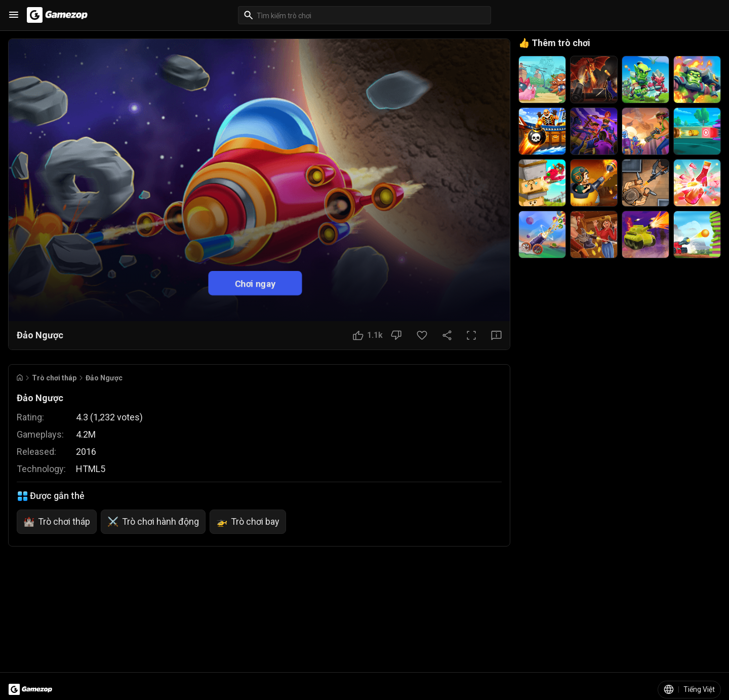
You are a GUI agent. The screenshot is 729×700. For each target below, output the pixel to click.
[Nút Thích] (368, 335)
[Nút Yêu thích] (422, 335)
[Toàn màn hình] (471, 335)
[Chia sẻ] (447, 335)
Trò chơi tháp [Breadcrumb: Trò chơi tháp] (54, 378)
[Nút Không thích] (396, 335)
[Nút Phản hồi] (496, 335)
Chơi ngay (255, 283)
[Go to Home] (20, 378)
